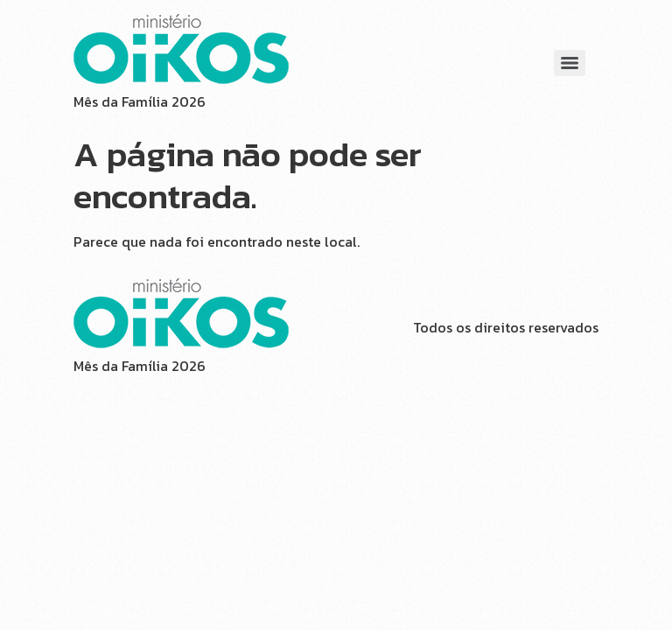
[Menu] (570, 63)
